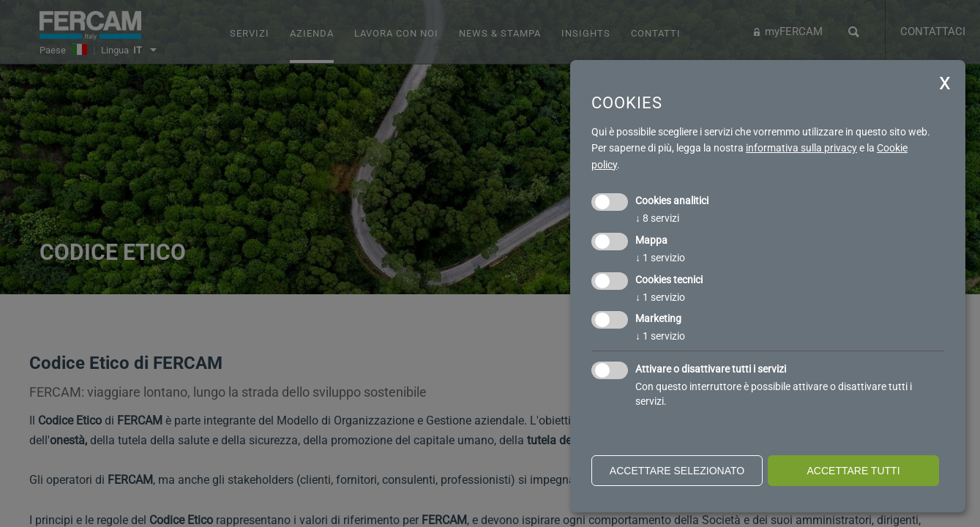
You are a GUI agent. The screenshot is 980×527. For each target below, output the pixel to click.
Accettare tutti (853, 471)
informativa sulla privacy (801, 148)
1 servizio (660, 258)
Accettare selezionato (677, 471)
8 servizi (657, 218)
